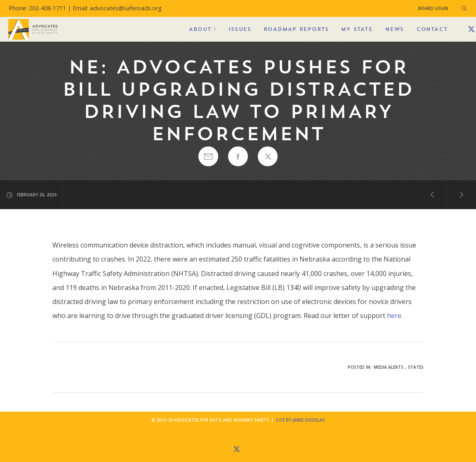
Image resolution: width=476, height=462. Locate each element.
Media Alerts (389, 367)
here (394, 316)
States (416, 367)
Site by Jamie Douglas (300, 420)
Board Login (433, 8)
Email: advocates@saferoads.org (117, 8)
